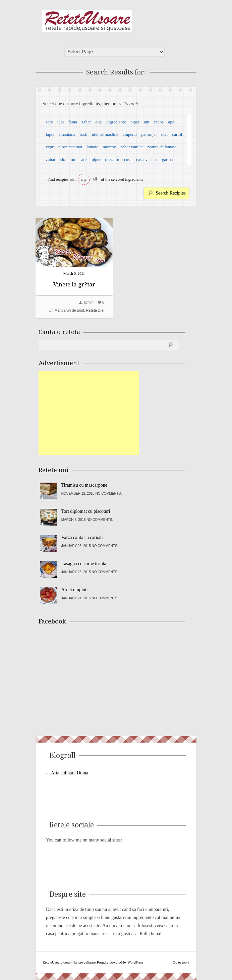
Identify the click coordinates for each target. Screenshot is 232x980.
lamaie (92, 147)
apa (171, 122)
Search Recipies (171, 193)
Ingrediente (116, 122)
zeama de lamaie (162, 147)
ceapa (159, 122)
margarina (164, 159)
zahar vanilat (132, 147)
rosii (84, 134)
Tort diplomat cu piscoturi (86, 511)
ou (73, 159)
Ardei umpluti (75, 590)
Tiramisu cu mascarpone (84, 485)
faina (73, 122)
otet (165, 134)
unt (147, 122)
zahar (86, 122)
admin (89, 302)
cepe (50, 147)
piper (135, 122)
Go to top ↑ (181, 962)
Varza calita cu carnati (82, 537)
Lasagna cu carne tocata (84, 564)
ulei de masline (105, 134)
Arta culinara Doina (70, 773)
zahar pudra (56, 159)
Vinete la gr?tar (74, 284)
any (84, 179)
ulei (61, 122)
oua (98, 122)
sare (49, 122)
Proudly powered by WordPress (120, 962)
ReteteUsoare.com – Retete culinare (87, 21)
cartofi (178, 134)
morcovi (124, 159)
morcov (109, 147)
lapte (50, 134)
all (95, 179)
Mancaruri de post (69, 310)
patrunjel (149, 134)
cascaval (143, 159)
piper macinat (70, 147)
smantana (67, 134)
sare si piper (90, 159)
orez (109, 159)
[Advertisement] (89, 413)
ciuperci (130, 134)
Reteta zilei (95, 310)
